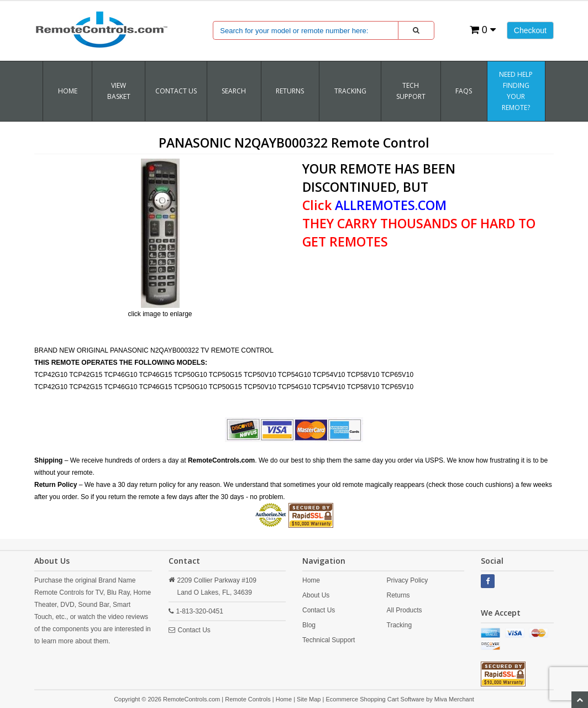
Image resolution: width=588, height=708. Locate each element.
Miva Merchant (454, 699)
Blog (309, 625)
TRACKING (350, 91)
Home (68, 91)
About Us (316, 595)
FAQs (464, 91)
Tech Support (411, 91)
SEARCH (234, 91)
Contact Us (176, 91)
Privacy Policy (408, 580)
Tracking (400, 625)
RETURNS (290, 91)
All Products (405, 610)
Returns (398, 595)
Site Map (309, 699)
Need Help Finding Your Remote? (516, 91)
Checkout (530, 30)
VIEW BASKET (119, 91)
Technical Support (329, 640)
